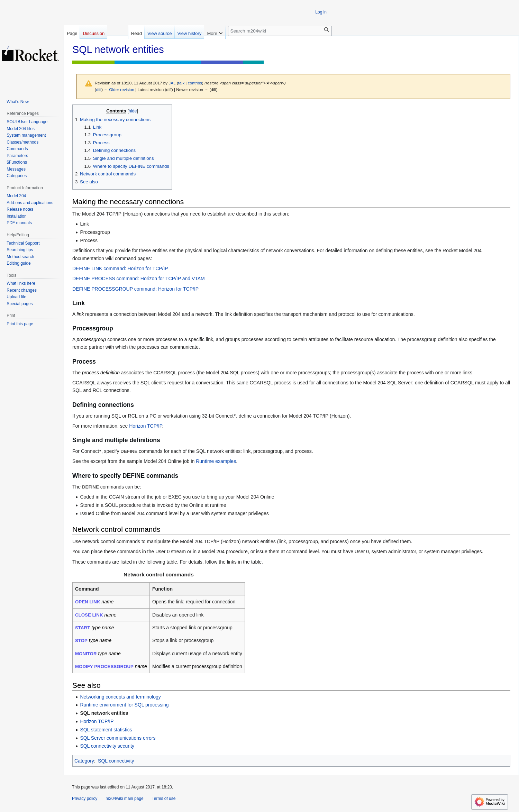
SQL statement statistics (106, 730)
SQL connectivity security (107, 746)
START (83, 628)
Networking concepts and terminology (120, 697)
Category (84, 761)
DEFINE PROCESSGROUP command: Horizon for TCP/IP (135, 289)
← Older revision (119, 89)
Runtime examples (216, 461)
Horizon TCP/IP (145, 426)
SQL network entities (104, 713)
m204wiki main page (124, 799)
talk (181, 83)
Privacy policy (85, 799)
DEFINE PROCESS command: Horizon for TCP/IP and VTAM (139, 279)
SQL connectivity (116, 761)
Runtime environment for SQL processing (124, 705)
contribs (195, 83)
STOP (81, 641)
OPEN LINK (88, 602)
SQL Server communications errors (118, 738)
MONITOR (86, 654)
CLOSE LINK (89, 615)
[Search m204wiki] (280, 31)
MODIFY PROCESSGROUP (104, 667)
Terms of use (164, 799)
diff (99, 89)
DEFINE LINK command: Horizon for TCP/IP (120, 268)
